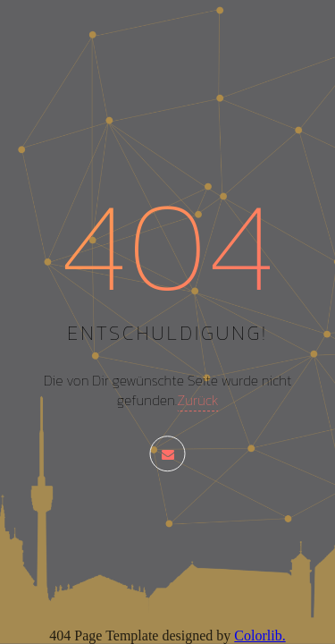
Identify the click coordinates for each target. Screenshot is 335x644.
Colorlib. (260, 636)
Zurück (197, 400)
